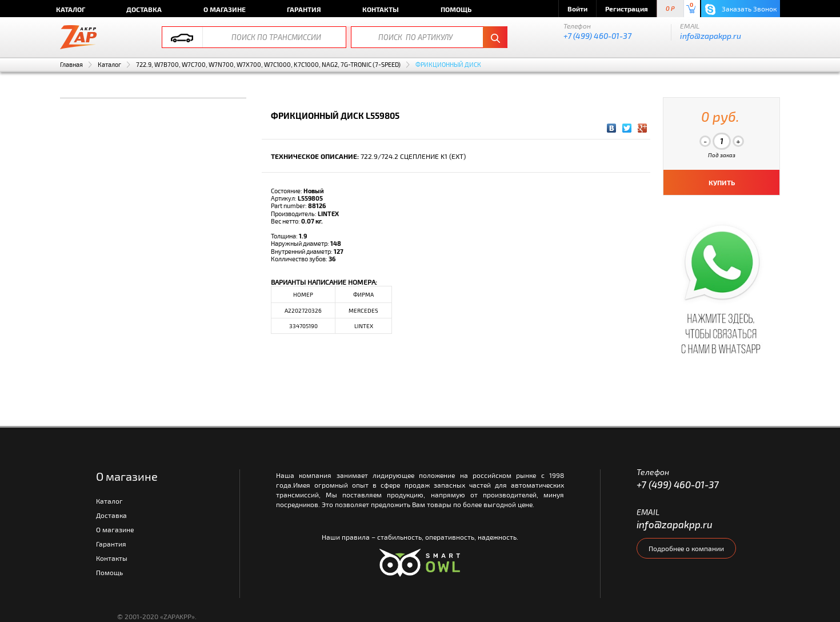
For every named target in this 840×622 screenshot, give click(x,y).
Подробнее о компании (686, 548)
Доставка (144, 9)
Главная (71, 64)
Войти (577, 9)
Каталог (71, 9)
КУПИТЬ (722, 182)
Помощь (456, 9)
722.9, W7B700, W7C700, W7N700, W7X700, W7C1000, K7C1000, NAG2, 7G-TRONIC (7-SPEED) (268, 64)
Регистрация (627, 9)
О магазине (225, 9)
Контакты (381, 9)
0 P (670, 9)
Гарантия (304, 9)
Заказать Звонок (741, 9)
